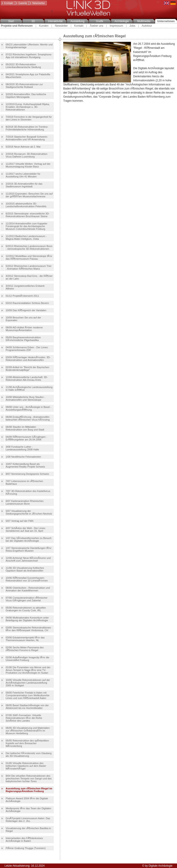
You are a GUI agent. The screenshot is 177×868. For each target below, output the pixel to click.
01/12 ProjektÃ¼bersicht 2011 (22, 296)
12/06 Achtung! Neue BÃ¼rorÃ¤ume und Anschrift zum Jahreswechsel (28, 559)
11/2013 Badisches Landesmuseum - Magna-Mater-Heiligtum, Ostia (26, 238)
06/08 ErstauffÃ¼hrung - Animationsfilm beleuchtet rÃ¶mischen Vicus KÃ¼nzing (28, 418)
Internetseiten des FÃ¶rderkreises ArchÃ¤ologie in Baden (24, 840)
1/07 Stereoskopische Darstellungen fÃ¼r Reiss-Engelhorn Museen (29, 549)
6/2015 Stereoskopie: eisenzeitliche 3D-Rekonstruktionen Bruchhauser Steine (28, 215)
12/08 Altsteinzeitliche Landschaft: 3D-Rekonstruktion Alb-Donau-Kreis (27, 379)
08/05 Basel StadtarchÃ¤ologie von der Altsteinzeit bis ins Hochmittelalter (27, 707)
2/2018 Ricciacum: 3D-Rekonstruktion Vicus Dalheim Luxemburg (27, 155)
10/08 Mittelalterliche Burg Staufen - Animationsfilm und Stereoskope (25, 398)
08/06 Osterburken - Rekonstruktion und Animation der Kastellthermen (28, 589)
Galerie (21, 3)
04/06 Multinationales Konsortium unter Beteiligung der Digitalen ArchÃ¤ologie (27, 619)
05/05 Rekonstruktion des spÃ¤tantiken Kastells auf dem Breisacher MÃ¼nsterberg (27, 743)
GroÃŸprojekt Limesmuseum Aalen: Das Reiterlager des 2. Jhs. (28, 820)
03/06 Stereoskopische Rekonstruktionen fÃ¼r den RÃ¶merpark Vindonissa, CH (28, 629)
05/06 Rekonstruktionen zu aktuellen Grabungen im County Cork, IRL (26, 609)
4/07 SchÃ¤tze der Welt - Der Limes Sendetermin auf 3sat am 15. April (25, 529)
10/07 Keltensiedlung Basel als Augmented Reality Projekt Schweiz (25, 465)
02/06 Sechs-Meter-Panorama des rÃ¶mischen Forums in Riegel (25, 649)
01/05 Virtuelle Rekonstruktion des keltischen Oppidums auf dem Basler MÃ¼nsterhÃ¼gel (26, 766)
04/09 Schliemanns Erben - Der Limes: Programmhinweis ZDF (27, 349)
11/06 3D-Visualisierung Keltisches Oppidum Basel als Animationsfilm (25, 569)
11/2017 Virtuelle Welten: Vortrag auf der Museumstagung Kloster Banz (28, 165)
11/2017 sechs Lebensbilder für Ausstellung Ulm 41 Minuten (23, 175)
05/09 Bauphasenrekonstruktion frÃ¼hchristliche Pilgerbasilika (23, 339)
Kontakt (7, 3)
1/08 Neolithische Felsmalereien (23, 457)
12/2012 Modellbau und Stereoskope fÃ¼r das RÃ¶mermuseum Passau (29, 257)
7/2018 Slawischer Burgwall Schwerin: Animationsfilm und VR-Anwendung (27, 138)
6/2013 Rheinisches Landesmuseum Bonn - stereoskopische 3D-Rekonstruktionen (29, 247)
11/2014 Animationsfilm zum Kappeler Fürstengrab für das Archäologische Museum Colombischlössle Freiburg (27, 226)
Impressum (116, 26)
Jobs (132, 26)
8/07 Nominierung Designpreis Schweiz (27, 474)
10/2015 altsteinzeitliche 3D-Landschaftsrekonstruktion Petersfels (26, 205)
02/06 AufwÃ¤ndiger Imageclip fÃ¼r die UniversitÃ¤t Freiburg (27, 659)
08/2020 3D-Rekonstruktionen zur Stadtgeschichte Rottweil (24, 86)
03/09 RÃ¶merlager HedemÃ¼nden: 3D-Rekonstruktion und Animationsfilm (28, 359)
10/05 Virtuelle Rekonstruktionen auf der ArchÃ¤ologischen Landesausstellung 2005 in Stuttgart (28, 683)
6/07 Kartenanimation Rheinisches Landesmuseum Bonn (25, 502)
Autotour (147, 26)
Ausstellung (77, 21)
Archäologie (122, 21)
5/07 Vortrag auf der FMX (20, 521)
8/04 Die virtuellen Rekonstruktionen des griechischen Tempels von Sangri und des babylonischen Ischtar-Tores (29, 779)
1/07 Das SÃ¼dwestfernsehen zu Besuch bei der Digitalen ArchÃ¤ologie (29, 539)
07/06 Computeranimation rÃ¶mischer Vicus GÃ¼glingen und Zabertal (27, 599)
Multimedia (144, 21)
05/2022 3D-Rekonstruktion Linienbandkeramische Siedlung (23, 66)
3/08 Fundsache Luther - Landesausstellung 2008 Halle (22, 448)
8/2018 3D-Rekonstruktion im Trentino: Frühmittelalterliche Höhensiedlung (27, 128)
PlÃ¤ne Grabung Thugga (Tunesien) (26, 848)
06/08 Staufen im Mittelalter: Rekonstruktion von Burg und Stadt (25, 428)
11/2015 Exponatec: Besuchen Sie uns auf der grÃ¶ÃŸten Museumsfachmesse (29, 195)
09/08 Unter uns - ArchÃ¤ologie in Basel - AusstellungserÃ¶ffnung (28, 408)
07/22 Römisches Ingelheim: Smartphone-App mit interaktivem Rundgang (29, 56)
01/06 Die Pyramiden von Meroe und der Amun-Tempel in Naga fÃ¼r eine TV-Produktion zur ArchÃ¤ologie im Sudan (28, 670)
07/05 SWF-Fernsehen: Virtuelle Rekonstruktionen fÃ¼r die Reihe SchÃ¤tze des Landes (24, 718)
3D (33, 21)
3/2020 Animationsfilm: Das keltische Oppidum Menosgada (26, 96)
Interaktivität (55, 21)
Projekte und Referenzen (17, 26)
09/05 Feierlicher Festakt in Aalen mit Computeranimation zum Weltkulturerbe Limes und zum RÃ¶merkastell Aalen (28, 695)
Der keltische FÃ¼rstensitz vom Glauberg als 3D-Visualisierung (29, 755)
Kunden (44, 26)
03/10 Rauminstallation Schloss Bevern (27, 303)
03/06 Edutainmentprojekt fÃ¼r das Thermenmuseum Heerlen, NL (25, 639)
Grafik (100, 21)
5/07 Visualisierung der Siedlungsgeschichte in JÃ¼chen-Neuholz (29, 512)
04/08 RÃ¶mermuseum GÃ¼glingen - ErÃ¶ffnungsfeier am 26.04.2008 (26, 438)
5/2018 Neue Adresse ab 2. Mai (23, 147)
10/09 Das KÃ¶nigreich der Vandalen (26, 310)
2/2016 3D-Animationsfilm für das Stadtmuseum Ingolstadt (24, 185)
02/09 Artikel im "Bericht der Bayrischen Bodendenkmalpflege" (27, 369)
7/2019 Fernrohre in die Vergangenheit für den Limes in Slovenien (29, 118)
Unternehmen (166, 21)
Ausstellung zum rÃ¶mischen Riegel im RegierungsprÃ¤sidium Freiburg (29, 790)
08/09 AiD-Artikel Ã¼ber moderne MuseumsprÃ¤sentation (24, 329)
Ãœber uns (97, 26)
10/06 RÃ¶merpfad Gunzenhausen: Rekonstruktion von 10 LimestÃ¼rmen (27, 579)
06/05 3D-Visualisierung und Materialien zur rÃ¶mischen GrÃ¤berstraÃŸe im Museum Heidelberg (28, 731)
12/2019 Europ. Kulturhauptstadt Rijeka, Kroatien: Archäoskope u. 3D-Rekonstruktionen (28, 107)
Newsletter (37, 3)
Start (11, 21)
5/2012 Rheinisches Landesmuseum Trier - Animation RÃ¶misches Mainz (29, 267)
